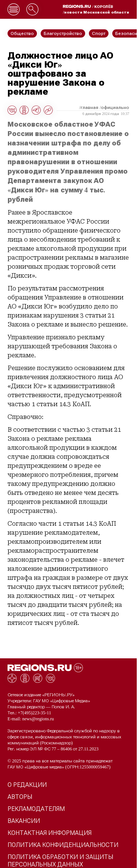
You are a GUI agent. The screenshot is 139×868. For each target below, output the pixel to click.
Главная (89, 107)
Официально (115, 107)
